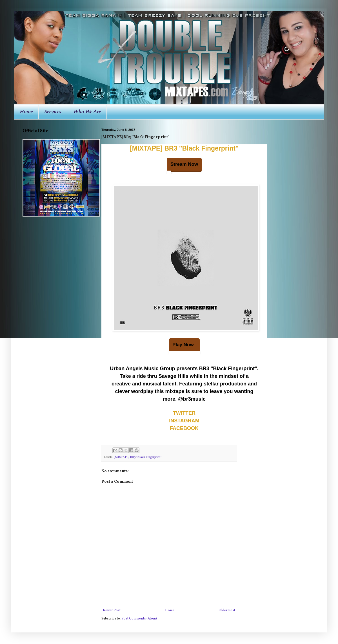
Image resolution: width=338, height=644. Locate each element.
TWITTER (184, 413)
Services (53, 112)
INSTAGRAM (184, 421)
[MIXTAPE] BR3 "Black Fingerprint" (184, 148)
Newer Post (112, 610)
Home (26, 112)
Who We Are (87, 112)
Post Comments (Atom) (139, 619)
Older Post (227, 610)
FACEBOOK (184, 428)
